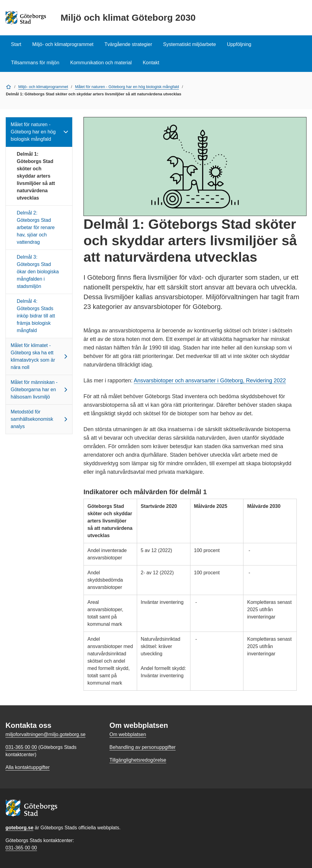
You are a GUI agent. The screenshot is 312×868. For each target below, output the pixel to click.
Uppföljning (239, 44)
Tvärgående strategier (128, 44)
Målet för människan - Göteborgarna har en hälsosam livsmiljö (40, 390)
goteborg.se (19, 828)
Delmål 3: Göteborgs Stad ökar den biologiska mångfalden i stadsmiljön (38, 272)
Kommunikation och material (101, 63)
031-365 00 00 (21, 848)
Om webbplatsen (128, 734)
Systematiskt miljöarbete (189, 44)
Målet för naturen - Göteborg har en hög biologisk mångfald (127, 87)
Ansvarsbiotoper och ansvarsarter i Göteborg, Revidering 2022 (210, 381)
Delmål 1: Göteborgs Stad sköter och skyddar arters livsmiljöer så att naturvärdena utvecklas (36, 176)
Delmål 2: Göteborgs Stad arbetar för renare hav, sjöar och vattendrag (36, 227)
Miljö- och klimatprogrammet (63, 44)
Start (16, 44)
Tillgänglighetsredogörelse (138, 760)
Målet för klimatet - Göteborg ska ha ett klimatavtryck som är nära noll (40, 356)
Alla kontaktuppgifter (28, 767)
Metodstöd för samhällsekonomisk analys (40, 419)
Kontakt (151, 63)
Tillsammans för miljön (35, 63)
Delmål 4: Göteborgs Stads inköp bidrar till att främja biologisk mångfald (36, 316)
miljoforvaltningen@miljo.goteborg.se (46, 734)
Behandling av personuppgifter (142, 747)
